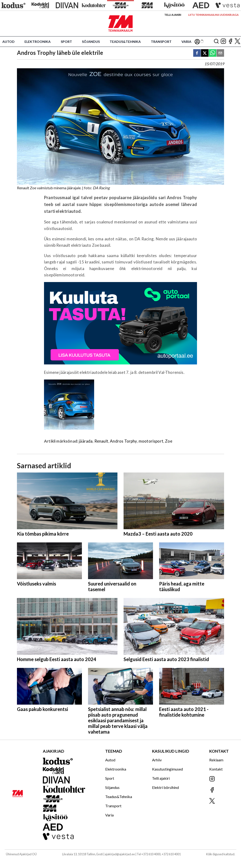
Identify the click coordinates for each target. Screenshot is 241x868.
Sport (66, 42)
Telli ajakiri (173, 15)
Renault (101, 441)
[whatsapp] (213, 53)
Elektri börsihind (165, 787)
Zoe (169, 441)
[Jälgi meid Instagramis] (223, 42)
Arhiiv (157, 760)
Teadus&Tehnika (125, 42)
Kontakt (216, 769)
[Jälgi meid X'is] (237, 42)
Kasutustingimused (167, 769)
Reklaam (216, 760)
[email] (220, 53)
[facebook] (197, 53)
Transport (161, 42)
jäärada (86, 441)
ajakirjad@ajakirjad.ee (120, 854)
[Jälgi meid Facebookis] (230, 42)
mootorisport (151, 441)
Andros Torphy (123, 441)
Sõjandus (91, 42)
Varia (186, 42)
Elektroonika (38, 42)
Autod (8, 42)
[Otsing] (216, 42)
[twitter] (205, 53)
